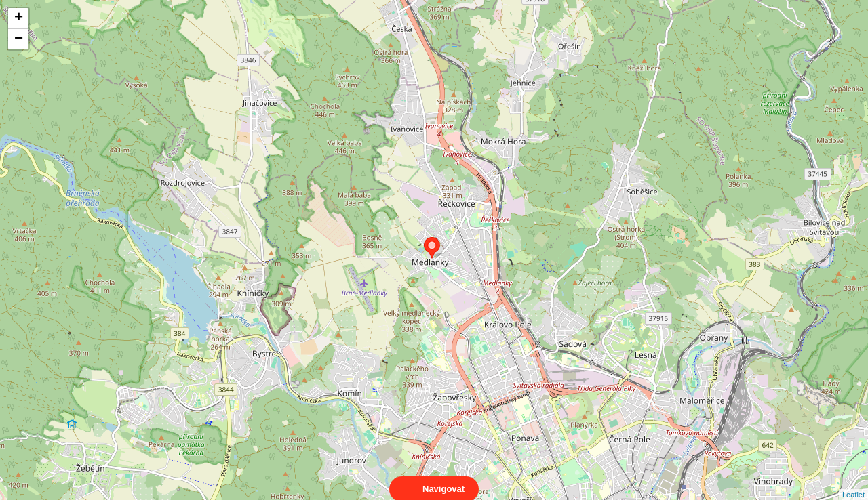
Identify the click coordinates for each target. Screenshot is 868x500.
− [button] (19, 39)
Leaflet (853, 482)
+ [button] (19, 18)
